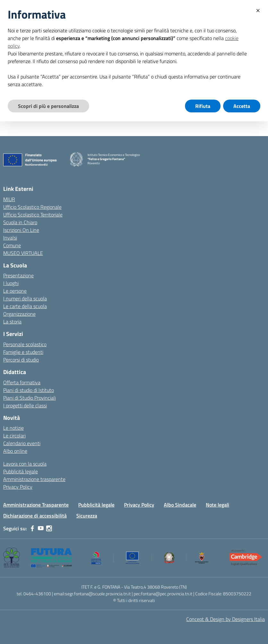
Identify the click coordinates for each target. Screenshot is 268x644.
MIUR (9, 199)
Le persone (15, 291)
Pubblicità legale (21, 471)
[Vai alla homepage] (76, 159)
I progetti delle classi (25, 405)
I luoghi (11, 283)
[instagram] (49, 528)
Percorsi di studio (21, 360)
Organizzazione (19, 314)
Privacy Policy (18, 487)
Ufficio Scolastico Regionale (32, 207)
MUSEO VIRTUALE (23, 253)
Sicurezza (87, 516)
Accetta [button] (242, 106)
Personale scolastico (25, 344)
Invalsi (10, 238)
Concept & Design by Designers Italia (226, 619)
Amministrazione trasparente (34, 479)
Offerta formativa (22, 382)
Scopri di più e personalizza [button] (48, 106)
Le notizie (13, 428)
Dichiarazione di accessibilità (35, 516)
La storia (12, 322)
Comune (12, 245)
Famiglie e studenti (23, 352)
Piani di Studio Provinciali (29, 398)
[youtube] (41, 528)
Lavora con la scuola (25, 464)
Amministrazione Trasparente (36, 505)
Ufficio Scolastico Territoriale (33, 215)
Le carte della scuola (25, 306)
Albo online (15, 451)
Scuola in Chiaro (20, 222)
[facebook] (32, 528)
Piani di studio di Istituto (29, 390)
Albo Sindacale (180, 505)
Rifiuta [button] (203, 106)
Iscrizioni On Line (21, 230)
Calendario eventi (22, 443)
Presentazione (18, 275)
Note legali (218, 505)
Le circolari (14, 436)
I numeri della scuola (25, 298)
